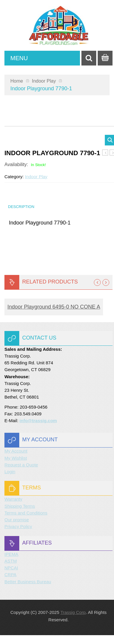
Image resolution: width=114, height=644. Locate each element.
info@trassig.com (38, 421)
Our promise (17, 520)
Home (17, 81)
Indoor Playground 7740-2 (105, 153)
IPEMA (11, 554)
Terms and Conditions (26, 513)
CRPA (11, 575)
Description (21, 207)
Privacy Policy (18, 526)
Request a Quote (21, 465)
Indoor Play (44, 81)
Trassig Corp (73, 612)
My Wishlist (16, 458)
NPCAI (11, 568)
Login (10, 472)
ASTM (11, 561)
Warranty (13, 499)
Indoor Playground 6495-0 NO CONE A (54, 307)
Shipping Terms (20, 506)
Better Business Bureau (28, 582)
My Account (16, 451)
